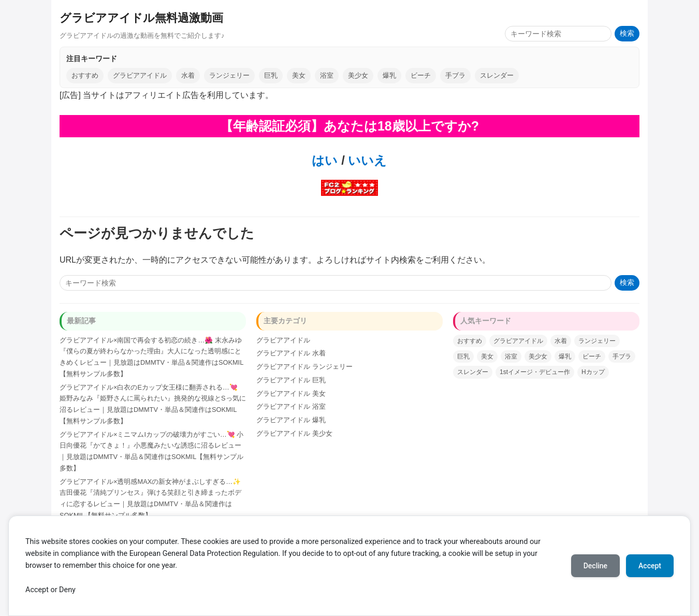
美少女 (358, 75)
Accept (650, 566)
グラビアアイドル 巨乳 (291, 380)
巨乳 (271, 75)
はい (325, 160)
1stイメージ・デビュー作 (535, 372)
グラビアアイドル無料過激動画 (141, 18)
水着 (188, 75)
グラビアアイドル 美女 (291, 393)
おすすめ (85, 75)
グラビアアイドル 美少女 (294, 433)
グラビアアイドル (140, 75)
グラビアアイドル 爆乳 (291, 420)
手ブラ (455, 75)
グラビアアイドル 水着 (291, 353)
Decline (595, 566)
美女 (299, 75)
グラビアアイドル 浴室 (291, 406)
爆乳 (389, 75)
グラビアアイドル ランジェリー (304, 367)
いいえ (366, 160)
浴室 (327, 75)
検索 (627, 33)
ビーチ (421, 75)
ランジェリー (229, 75)
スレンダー (497, 75)
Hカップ (593, 372)
